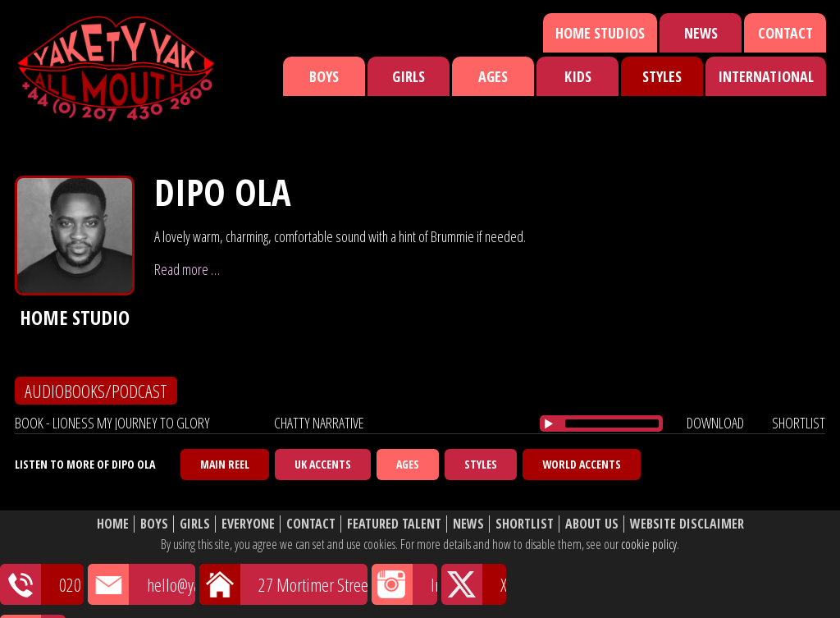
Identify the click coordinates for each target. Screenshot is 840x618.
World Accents (582, 464)
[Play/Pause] (549, 423)
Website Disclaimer (687, 524)
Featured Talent (394, 524)
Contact (785, 33)
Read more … (187, 269)
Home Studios (600, 33)
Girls (409, 76)
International (766, 76)
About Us (592, 524)
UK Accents (323, 464)
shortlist (799, 423)
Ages (493, 76)
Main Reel (225, 464)
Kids (578, 76)
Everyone (248, 524)
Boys (324, 76)
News (701, 33)
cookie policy (649, 544)
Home (113, 524)
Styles (662, 76)
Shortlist (525, 524)
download (715, 423)
